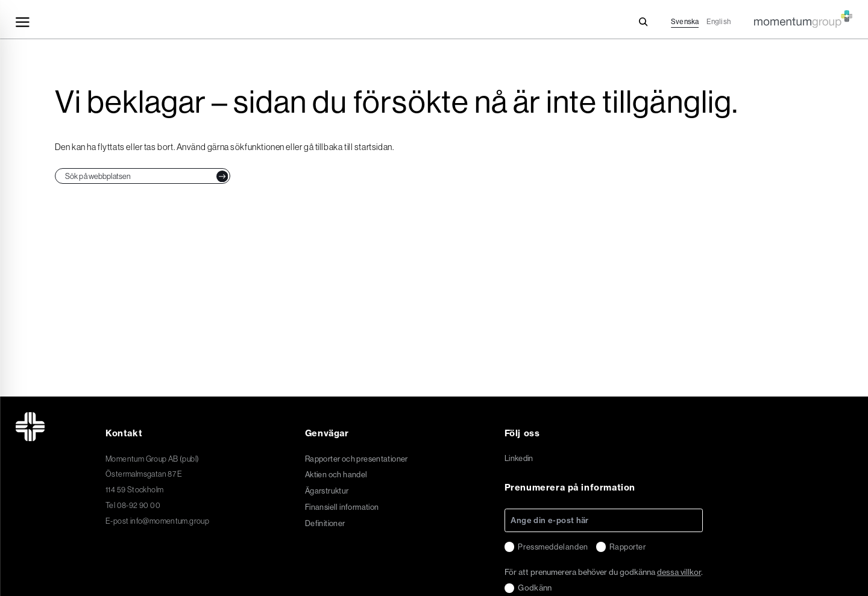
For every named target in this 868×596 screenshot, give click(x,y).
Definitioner (325, 523)
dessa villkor (679, 572)
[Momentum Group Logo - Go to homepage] (803, 14)
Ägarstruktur (327, 491)
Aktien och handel (336, 475)
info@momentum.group (170, 521)
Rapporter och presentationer (357, 459)
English (719, 22)
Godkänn (535, 588)
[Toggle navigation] (23, 22)
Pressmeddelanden (553, 547)
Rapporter (627, 547)
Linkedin (519, 459)
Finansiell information (342, 507)
